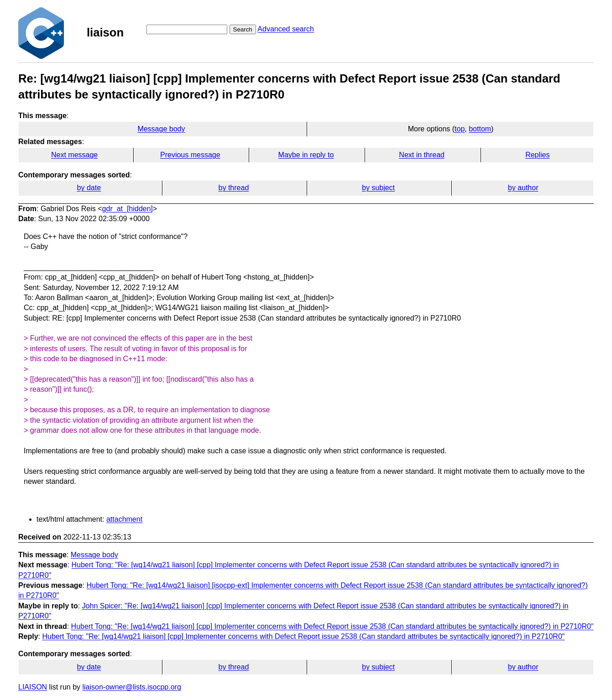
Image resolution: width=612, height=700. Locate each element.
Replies (537, 155)
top (460, 129)
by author (523, 188)
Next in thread (422, 155)
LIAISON (33, 687)
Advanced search (286, 29)
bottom (480, 129)
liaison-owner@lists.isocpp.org (132, 687)
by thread (234, 188)
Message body (161, 129)
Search (243, 29)
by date (89, 188)
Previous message (190, 155)
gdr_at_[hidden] (128, 209)
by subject (378, 188)
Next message (74, 155)
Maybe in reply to (306, 155)
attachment (124, 519)
